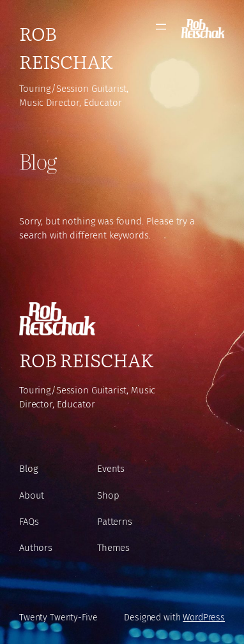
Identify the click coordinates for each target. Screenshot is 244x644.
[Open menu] (161, 27)
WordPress (204, 618)
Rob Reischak (66, 47)
